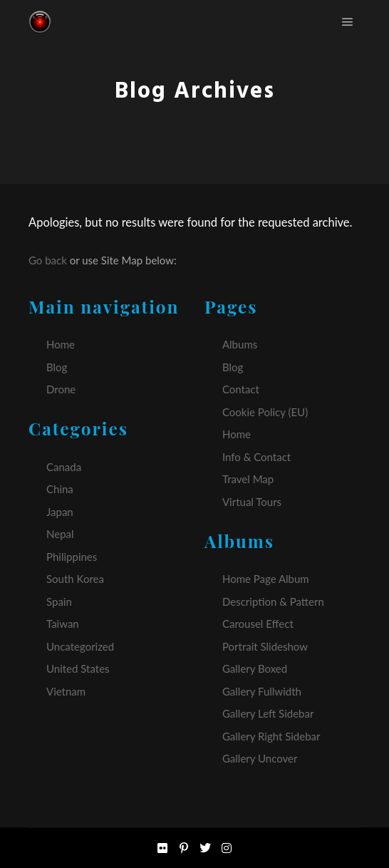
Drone (61, 389)
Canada (64, 467)
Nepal (60, 534)
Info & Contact (256, 457)
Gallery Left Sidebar (268, 713)
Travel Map (248, 479)
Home (61, 344)
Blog (57, 367)
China (60, 489)
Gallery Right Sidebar (271, 736)
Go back (48, 260)
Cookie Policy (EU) (265, 412)
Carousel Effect (258, 624)
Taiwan (63, 624)
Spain (59, 601)
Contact (241, 389)
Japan (60, 512)
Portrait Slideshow (265, 646)
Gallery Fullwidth (262, 691)
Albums (240, 344)
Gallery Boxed (255, 668)
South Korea (75, 579)
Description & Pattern (273, 601)
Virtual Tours (252, 502)
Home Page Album (266, 579)
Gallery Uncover (260, 758)
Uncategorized (80, 646)
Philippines (72, 557)
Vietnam (66, 691)
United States (78, 668)
